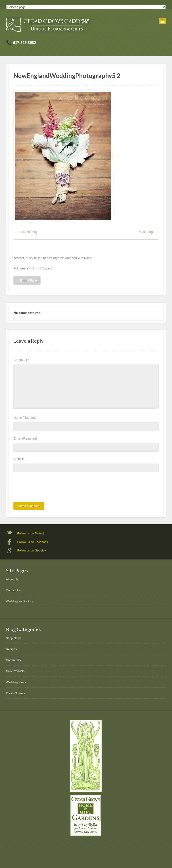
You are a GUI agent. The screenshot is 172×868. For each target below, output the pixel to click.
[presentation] (47, 488)
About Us (12, 579)
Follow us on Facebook (33, 542)
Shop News (14, 638)
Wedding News (16, 682)
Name (25, 418)
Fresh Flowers (15, 693)
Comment (21, 360)
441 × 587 (36, 268)
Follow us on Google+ (32, 550)
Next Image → (148, 232)
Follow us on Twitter (30, 533)
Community (14, 660)
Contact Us (13, 590)
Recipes (11, 649)
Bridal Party (27, 280)
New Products (15, 671)
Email (25, 438)
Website (19, 459)
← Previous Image (26, 232)
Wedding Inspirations (20, 601)
